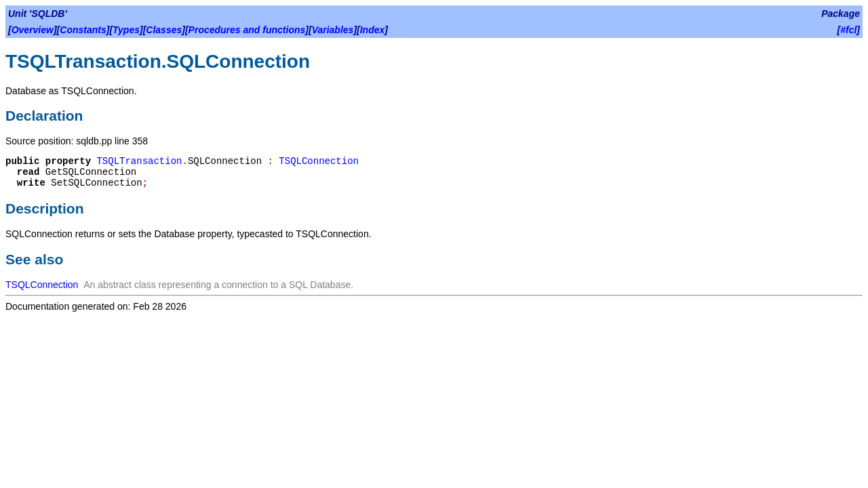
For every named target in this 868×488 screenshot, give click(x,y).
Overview (33, 30)
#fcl (848, 30)
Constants (83, 30)
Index (373, 30)
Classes (164, 30)
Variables (333, 30)
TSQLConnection (319, 161)
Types (126, 30)
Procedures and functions (247, 30)
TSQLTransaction (139, 161)
